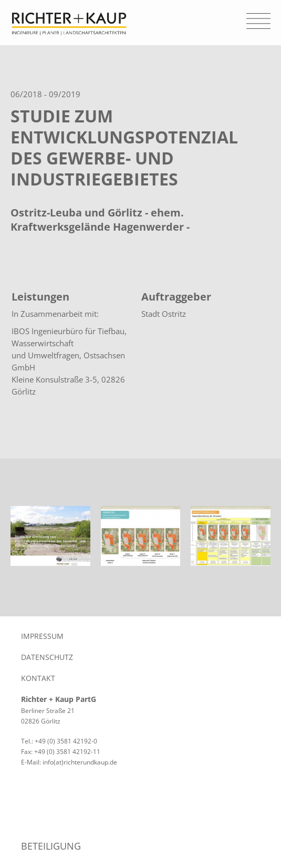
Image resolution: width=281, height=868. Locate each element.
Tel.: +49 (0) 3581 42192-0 (59, 741)
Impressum (42, 636)
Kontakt (38, 678)
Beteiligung (51, 846)
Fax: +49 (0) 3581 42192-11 (61, 752)
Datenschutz (47, 657)
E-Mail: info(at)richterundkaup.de (69, 762)
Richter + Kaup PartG (59, 699)
